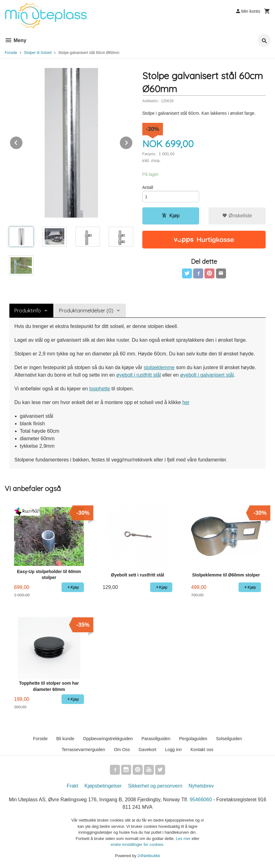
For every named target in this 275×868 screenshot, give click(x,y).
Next (133, 142)
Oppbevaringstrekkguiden (108, 739)
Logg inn (174, 750)
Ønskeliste (237, 216)
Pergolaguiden (193, 739)
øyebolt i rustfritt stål (138, 375)
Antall (148, 187)
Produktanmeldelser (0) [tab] (86, 311)
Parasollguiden (156, 739)
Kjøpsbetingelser (103, 786)
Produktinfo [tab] (28, 311)
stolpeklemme (159, 367)
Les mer (184, 839)
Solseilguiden (229, 739)
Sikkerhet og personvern (155, 786)
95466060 (201, 800)
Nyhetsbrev (201, 786)
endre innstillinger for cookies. (138, 844)
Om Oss (122, 750)
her (186, 402)
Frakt (72, 786)
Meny (15, 40)
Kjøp (171, 216)
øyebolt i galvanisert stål (207, 375)
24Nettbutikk (149, 856)
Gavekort (147, 750)
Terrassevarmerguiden (83, 750)
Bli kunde (65, 739)
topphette (100, 389)
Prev (23, 142)
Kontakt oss (202, 750)
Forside (11, 53)
